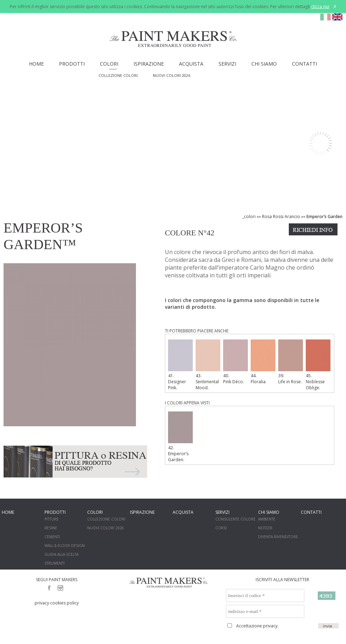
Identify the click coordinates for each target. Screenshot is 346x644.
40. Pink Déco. (235, 362)
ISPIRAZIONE (149, 64)
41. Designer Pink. (180, 365)
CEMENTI (52, 537)
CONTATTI (305, 64)
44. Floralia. (263, 362)
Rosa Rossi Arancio (281, 216)
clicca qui (320, 7)
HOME (36, 64)
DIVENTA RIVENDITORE (278, 537)
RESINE (51, 528)
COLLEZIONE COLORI (118, 75)
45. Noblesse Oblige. (318, 365)
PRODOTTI (72, 64)
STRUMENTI (55, 563)
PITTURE (52, 519)
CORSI (221, 528)
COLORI (109, 64)
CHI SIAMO (264, 64)
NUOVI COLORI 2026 (172, 75)
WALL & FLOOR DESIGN (65, 546)
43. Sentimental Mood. (208, 365)
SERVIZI (227, 64)
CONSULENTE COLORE (235, 519)
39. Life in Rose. (291, 362)
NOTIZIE (265, 528)
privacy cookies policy (57, 603)
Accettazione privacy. (257, 626)
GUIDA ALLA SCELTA (61, 554)
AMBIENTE (267, 519)
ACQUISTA (191, 64)
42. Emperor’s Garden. (180, 437)
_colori (249, 216)
